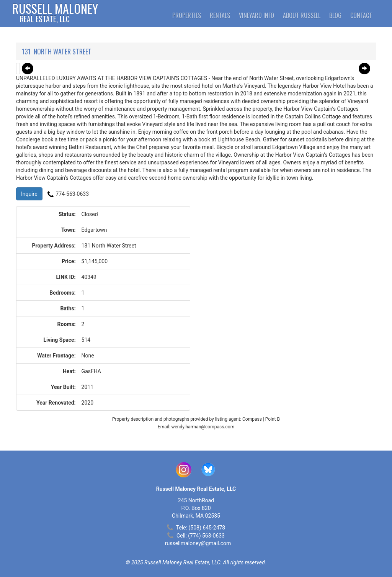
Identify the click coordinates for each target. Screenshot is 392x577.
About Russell (302, 15)
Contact (361, 15)
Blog (335, 15)
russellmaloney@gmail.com (198, 543)
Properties (187, 15)
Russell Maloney (55, 13)
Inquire (29, 194)
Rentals (220, 15)
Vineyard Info (256, 15)
